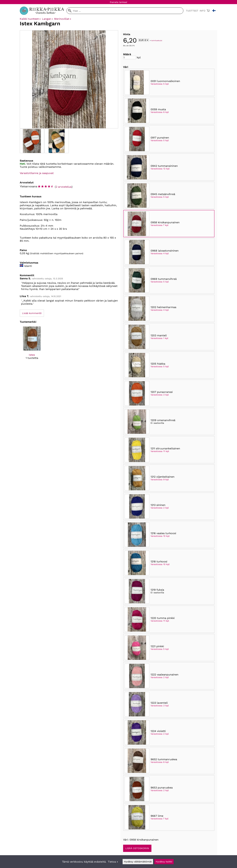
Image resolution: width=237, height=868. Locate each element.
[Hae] (125, 11)
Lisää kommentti (32, 313)
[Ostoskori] (208, 11)
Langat (47, 19)
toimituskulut (157, 40)
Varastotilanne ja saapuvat (37, 173)
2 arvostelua (64, 187)
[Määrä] (130, 58)
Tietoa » (113, 862)
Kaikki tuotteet (30, 19)
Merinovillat (63, 19)
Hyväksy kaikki (164, 862)
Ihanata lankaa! (118, 2)
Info (203, 11)
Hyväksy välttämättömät (138, 862)
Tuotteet (192, 11)
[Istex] (32, 346)
